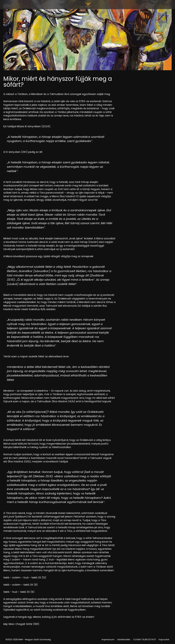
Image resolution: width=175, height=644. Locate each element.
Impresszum (108, 639)
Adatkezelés (124, 639)
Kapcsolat (164, 639)
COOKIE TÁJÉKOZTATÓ (145, 639)
